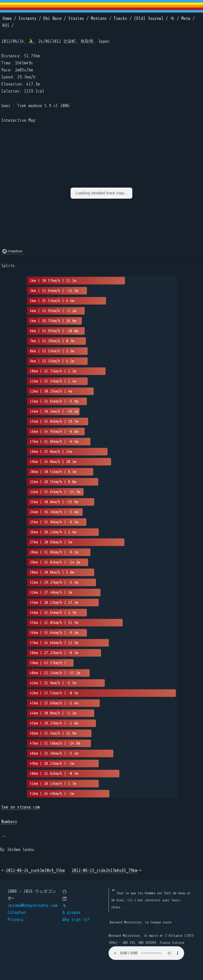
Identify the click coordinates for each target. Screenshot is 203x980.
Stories (76, 18)
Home (7, 18)
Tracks (120, 18)
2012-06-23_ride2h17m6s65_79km (104, 870)
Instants (27, 18)
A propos (72, 912)
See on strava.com (21, 807)
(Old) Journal (149, 18)
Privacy (15, 920)
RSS (6, 26)
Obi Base (52, 18)
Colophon (17, 912)
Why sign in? (76, 920)
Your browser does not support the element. (146, 953)
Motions (99, 18)
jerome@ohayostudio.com (32, 905)
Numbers (9, 822)
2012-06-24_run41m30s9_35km (35, 870)
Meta (186, 18)
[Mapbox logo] (13, 251)
